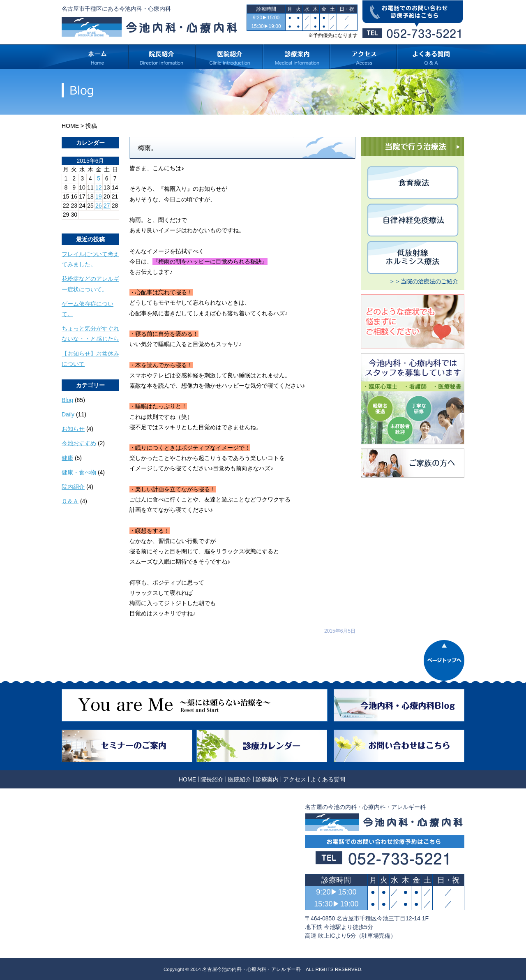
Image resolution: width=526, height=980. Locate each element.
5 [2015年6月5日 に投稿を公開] (99, 178)
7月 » (87, 222)
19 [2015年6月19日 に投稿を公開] (99, 196)
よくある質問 (328, 779)
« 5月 (68, 222)
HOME (70, 126)
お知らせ (73, 429)
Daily (68, 414)
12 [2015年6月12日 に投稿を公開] (99, 187)
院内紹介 (73, 487)
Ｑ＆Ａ (70, 501)
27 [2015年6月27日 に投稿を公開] (107, 206)
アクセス (295, 779)
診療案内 (267, 779)
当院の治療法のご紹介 (429, 281)
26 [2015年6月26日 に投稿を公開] (99, 206)
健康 (67, 458)
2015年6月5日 (340, 631)
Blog (67, 400)
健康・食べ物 (79, 472)
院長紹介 (212, 779)
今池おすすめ (79, 443)
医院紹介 (240, 779)
